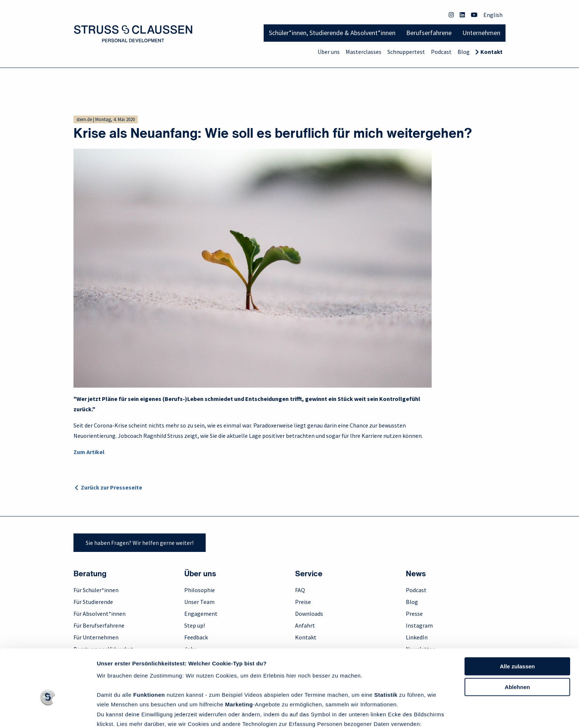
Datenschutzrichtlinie (127, 693)
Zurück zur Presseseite (112, 487)
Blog (464, 52)
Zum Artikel (89, 452)
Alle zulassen (517, 625)
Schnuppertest (406, 52)
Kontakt (491, 52)
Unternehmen (481, 33)
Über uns (329, 52)
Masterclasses (364, 52)
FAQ (300, 590)
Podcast (441, 52)
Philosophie (200, 590)
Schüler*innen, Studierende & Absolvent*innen (332, 33)
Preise (303, 602)
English (493, 15)
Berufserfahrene (429, 33)
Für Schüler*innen (96, 590)
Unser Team (199, 602)
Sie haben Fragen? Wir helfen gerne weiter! (140, 543)
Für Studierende (93, 602)
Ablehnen (517, 646)
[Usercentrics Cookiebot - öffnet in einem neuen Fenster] (48, 714)
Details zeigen (115, 713)
